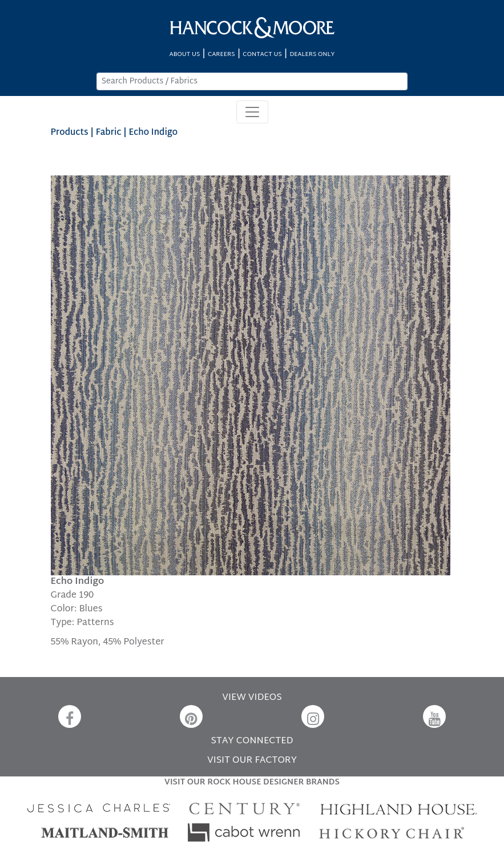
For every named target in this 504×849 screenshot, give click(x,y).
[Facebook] (70, 716)
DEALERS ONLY (312, 55)
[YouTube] (434, 716)
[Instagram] (313, 716)
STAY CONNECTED (252, 741)
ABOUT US (185, 55)
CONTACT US (262, 55)
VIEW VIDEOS (252, 698)
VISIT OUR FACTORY (252, 761)
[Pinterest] (191, 716)
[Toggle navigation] (252, 112)
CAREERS (221, 55)
